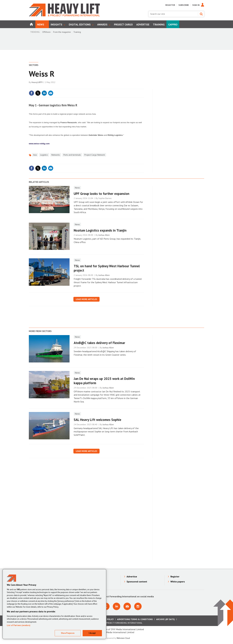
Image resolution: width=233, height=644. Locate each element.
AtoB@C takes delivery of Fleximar (99, 343)
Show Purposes (68, 633)
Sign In (196, 5)
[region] (54, 604)
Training (77, 32)
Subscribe (184, 5)
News (77, 188)
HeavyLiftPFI (37, 82)
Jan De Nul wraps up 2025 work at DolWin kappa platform (104, 381)
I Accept (92, 633)
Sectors (34, 65)
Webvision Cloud (123, 638)
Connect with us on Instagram (138, 606)
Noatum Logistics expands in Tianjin (100, 230)
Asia (35, 155)
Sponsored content (137, 582)
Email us (127, 606)
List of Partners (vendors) (19, 625)
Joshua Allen (104, 235)
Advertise (132, 576)
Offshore (46, 32)
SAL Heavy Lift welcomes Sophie (97, 420)
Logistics (44, 155)
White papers (178, 582)
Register (170, 5)
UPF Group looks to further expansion (101, 194)
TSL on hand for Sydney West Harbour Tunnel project (107, 268)
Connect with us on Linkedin (116, 606)
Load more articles (86, 299)
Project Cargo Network (95, 155)
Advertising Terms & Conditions (135, 619)
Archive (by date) (166, 619)
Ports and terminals (72, 155)
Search (201, 14)
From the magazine (62, 32)
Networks (56, 155)
